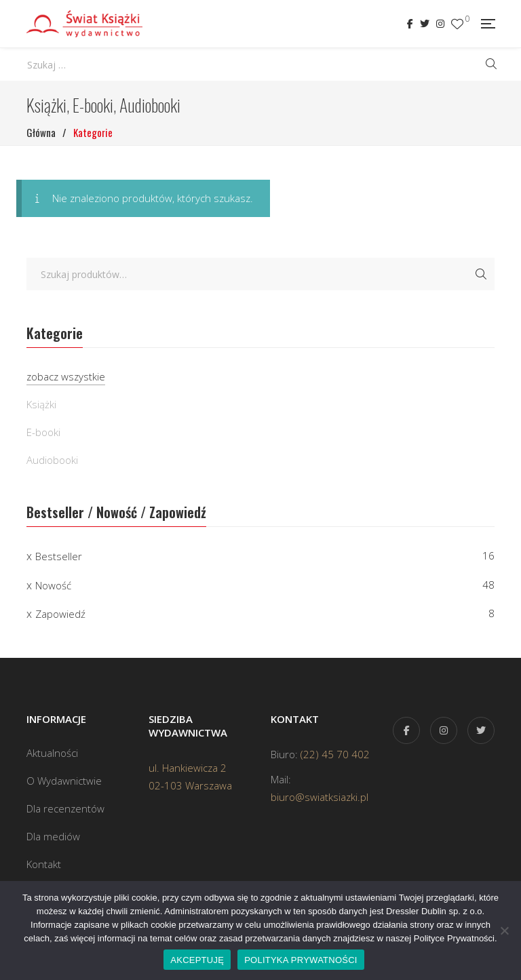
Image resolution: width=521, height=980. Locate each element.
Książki (41, 404)
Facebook (410, 24)
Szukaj (481, 274)
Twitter (425, 24)
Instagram (440, 24)
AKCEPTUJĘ (197, 960)
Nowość (53, 585)
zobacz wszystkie (66, 376)
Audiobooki (52, 460)
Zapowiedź (60, 614)
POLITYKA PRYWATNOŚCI (301, 960)
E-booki (43, 432)
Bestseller (59, 556)
